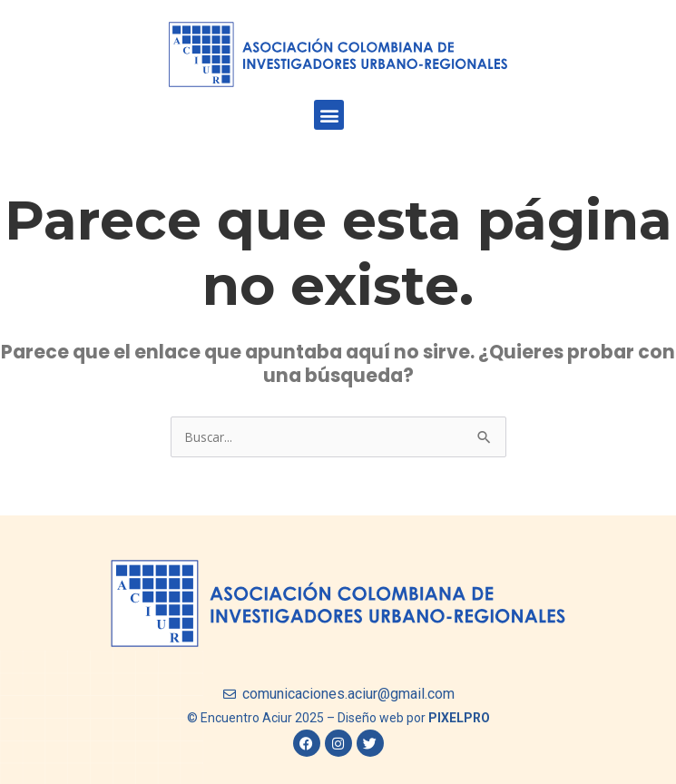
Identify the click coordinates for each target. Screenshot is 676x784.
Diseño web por (414, 718)
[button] (329, 115)
